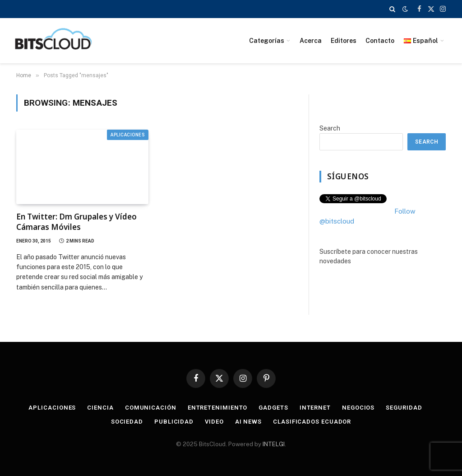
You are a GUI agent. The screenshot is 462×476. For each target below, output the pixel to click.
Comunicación (151, 408)
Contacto (380, 41)
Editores (344, 41)
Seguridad (404, 408)
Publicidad (174, 422)
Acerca (311, 41)
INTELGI (274, 444)
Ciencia (100, 408)
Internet (315, 408)
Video (214, 422)
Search (330, 128)
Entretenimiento (218, 408)
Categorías (267, 41)
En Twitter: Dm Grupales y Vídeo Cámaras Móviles (76, 222)
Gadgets (273, 408)
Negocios (358, 408)
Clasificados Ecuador (312, 422)
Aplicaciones (128, 135)
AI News (248, 422)
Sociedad (127, 422)
